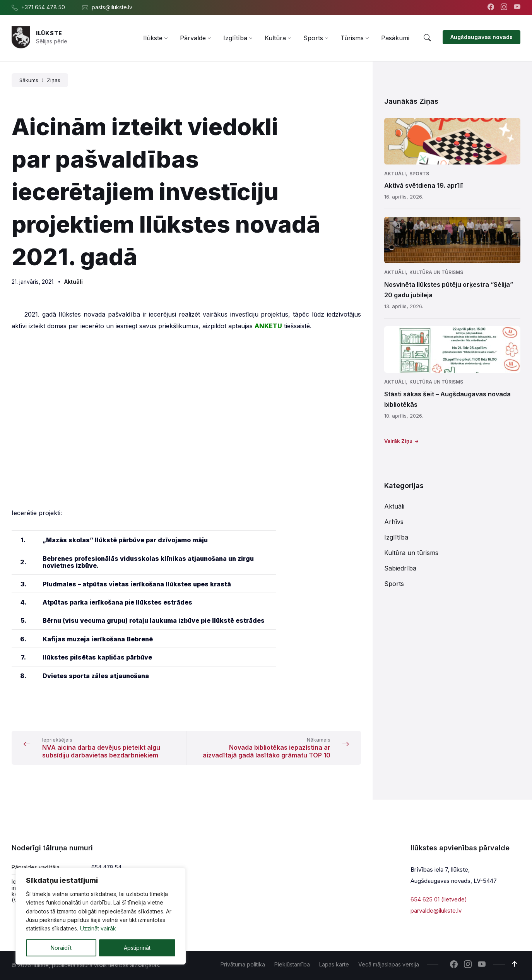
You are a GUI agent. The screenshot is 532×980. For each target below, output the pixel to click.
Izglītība (396, 537)
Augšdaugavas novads (482, 37)
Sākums (29, 80)
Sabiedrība (400, 568)
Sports (419, 174)
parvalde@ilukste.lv (436, 910)
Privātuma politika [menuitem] (243, 964)
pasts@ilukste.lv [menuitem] (112, 7)
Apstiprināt (137, 948)
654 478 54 (106, 867)
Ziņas (54, 80)
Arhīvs (394, 522)
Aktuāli (74, 282)
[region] (101, 916)
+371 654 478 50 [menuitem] (43, 7)
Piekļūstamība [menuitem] (292, 964)
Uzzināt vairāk (98, 929)
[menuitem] (153, 38)
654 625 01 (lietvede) (439, 899)
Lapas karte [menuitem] (334, 964)
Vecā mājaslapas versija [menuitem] (389, 964)
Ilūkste (49, 33)
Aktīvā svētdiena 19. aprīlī (423, 185)
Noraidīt (61, 948)
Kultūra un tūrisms (436, 272)
